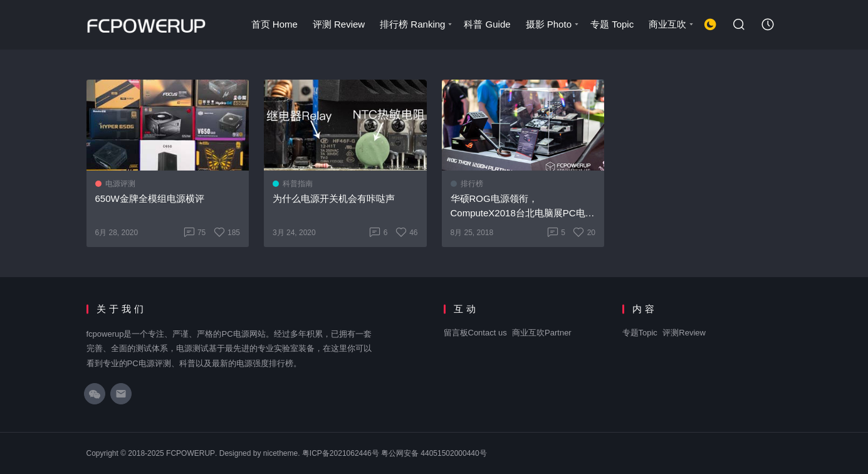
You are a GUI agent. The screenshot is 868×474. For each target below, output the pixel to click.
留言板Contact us (475, 333)
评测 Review (339, 24)
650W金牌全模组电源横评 (150, 198)
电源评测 (120, 184)
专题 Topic (612, 24)
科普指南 (298, 184)
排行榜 (472, 184)
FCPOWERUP (191, 453)
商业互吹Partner (542, 333)
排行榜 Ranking (417, 24)
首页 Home (275, 24)
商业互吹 (672, 24)
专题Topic (640, 333)
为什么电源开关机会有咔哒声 (334, 198)
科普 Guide (487, 24)
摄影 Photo (553, 24)
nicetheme (280, 453)
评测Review (684, 333)
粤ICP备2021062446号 (341, 453)
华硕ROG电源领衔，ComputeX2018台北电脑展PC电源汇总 (523, 207)
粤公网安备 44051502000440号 (434, 453)
